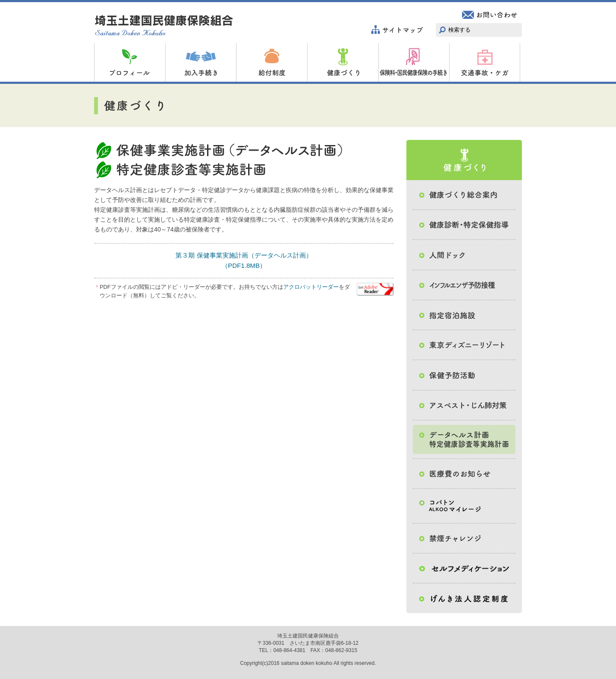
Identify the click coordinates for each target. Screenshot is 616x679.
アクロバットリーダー (311, 287)
